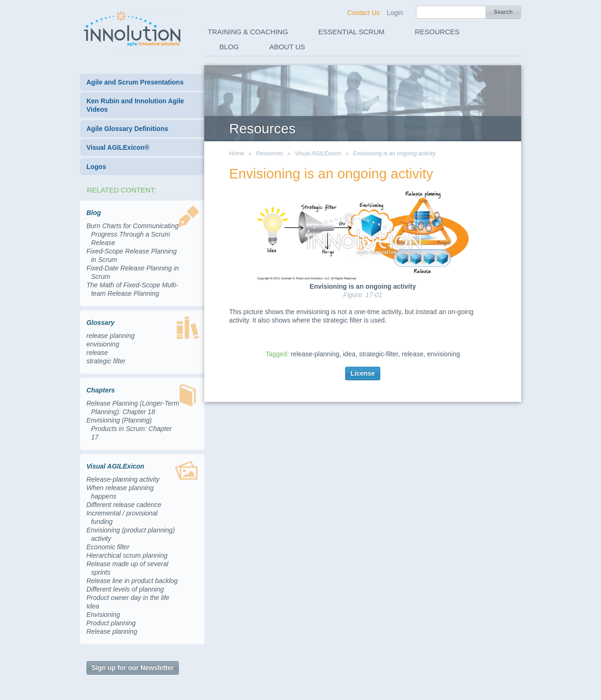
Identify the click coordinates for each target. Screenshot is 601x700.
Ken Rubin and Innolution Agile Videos (135, 105)
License (362, 373)
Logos (96, 167)
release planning (111, 336)
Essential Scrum (351, 32)
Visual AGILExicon (318, 154)
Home (237, 154)
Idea (93, 606)
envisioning (103, 344)
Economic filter (108, 547)
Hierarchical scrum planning (127, 555)
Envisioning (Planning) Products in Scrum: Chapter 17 (129, 429)
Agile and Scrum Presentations (135, 82)
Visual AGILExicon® (118, 147)
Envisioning (103, 615)
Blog (229, 47)
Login (395, 13)
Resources (437, 32)
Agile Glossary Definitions (127, 129)
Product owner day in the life (128, 598)
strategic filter (106, 361)
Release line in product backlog (132, 581)
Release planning (112, 631)
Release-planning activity (123, 479)
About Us (287, 47)
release (97, 353)
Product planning (111, 623)
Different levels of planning (125, 589)
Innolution (133, 29)
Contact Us (364, 13)
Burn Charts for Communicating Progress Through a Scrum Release (132, 234)
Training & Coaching (248, 32)
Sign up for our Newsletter (133, 668)
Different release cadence (124, 505)
